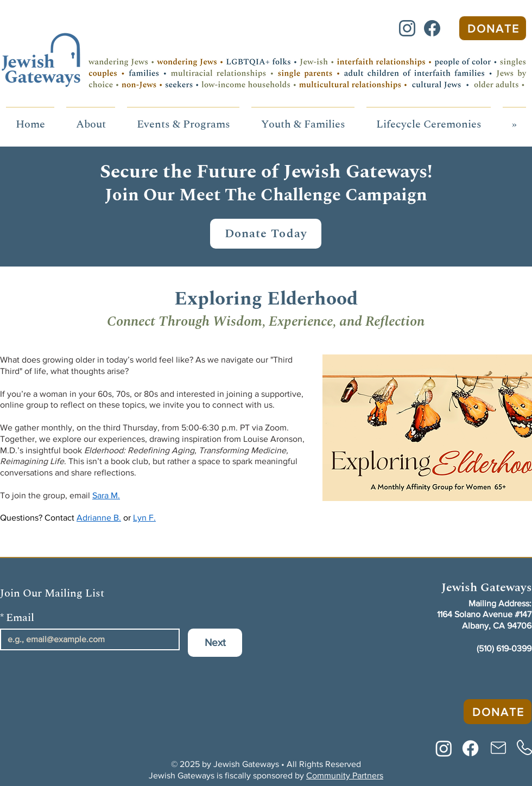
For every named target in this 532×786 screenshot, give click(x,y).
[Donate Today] (266, 234)
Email (17, 618)
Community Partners (345, 775)
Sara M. (106, 495)
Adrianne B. (99, 518)
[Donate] (493, 28)
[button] (91, 119)
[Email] (87, 639)
